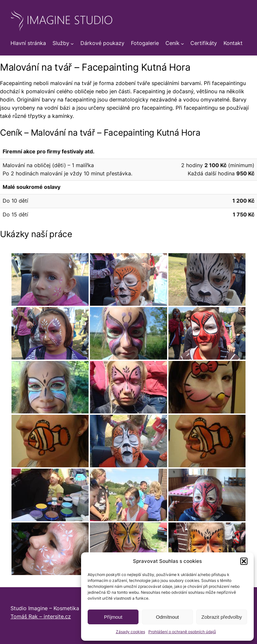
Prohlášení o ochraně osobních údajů (182, 632)
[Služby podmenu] (72, 44)
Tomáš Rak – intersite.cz (41, 617)
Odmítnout (167, 617)
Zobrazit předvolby (222, 617)
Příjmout (113, 617)
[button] (244, 561)
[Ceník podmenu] (182, 44)
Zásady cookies (130, 632)
